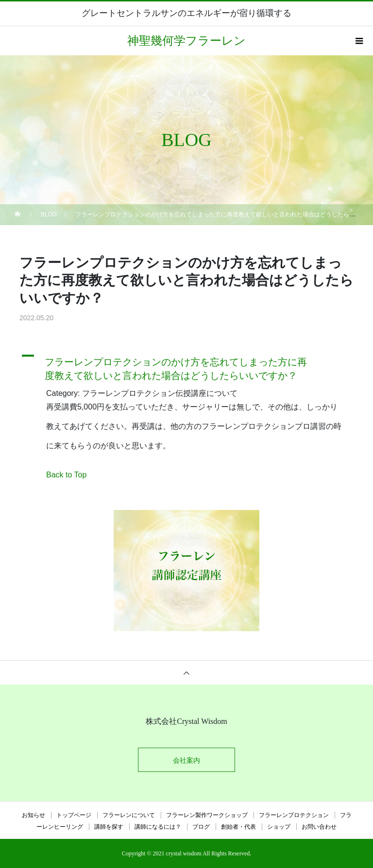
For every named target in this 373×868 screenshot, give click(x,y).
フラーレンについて (129, 815)
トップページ (74, 815)
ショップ (279, 827)
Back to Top (66, 475)
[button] (186, 366)
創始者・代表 (238, 827)
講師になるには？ (158, 827)
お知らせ (34, 815)
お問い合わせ (319, 827)
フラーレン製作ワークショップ (207, 815)
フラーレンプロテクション (294, 815)
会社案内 (186, 760)
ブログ (201, 827)
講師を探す (109, 827)
